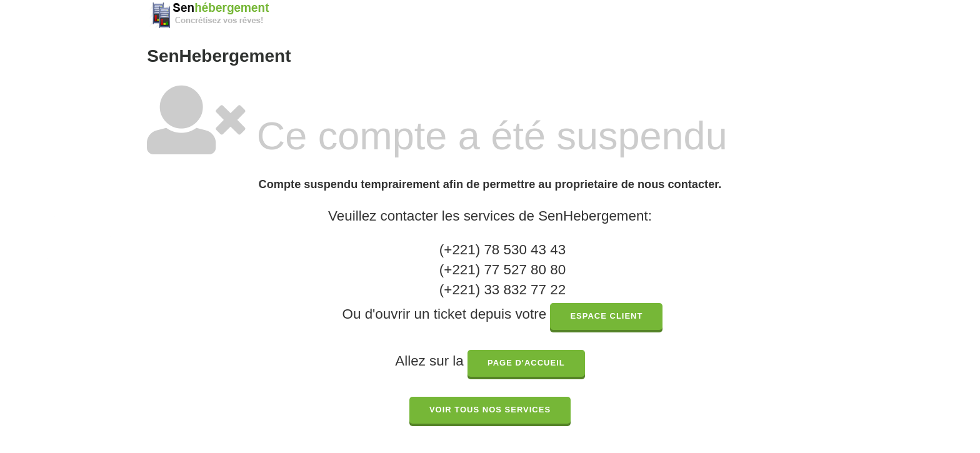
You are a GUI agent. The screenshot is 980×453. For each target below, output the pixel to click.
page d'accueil (526, 363)
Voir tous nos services (490, 410)
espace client (606, 316)
